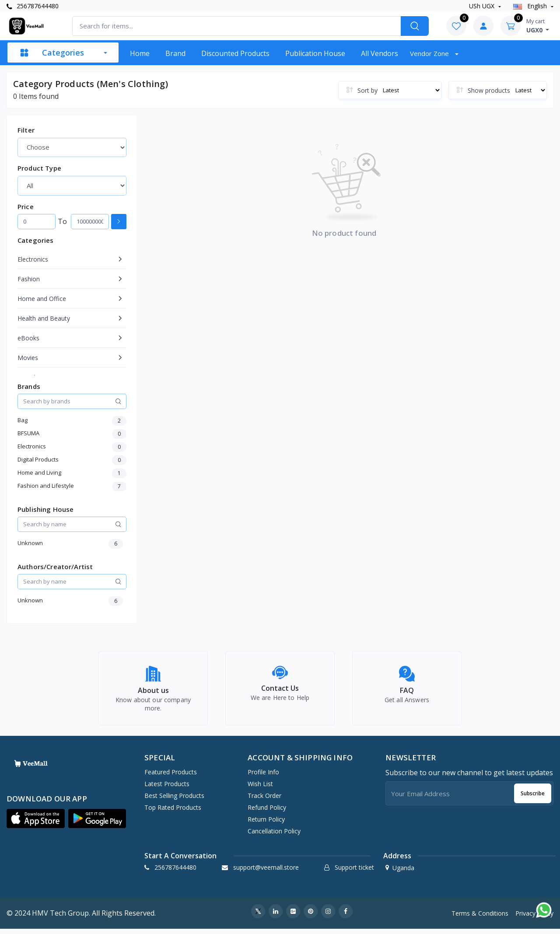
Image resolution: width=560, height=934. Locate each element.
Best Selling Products (174, 801)
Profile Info (263, 777)
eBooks (28, 338)
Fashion (29, 279)
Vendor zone (430, 53)
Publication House (315, 53)
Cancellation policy (274, 836)
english (531, 6)
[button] (36, 824)
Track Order (264, 801)
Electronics (33, 259)
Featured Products (171, 777)
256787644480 (33, 6)
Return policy (266, 824)
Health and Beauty (44, 318)
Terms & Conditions (480, 918)
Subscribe (533, 798)
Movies (28, 358)
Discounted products (235, 53)
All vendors (380, 53)
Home (140, 53)
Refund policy (267, 813)
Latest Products (167, 789)
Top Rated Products (173, 813)
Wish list (260, 789)
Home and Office (42, 299)
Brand (175, 53)
